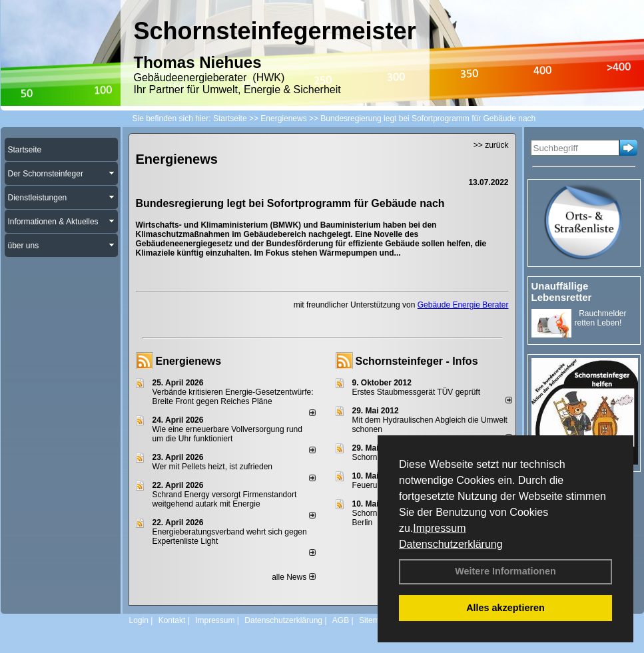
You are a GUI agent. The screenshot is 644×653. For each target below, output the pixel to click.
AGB (341, 620)
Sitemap (374, 620)
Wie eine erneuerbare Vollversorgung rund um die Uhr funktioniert (227, 434)
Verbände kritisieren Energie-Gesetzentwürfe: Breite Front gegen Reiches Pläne (233, 397)
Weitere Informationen (505, 571)
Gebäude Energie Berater (463, 305)
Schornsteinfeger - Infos (417, 361)
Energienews (189, 361)
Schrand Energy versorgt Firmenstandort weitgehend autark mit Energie (225, 499)
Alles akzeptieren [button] (505, 608)
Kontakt (172, 620)
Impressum (439, 528)
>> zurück (491, 145)
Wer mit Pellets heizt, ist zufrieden (213, 467)
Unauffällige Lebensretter (562, 292)
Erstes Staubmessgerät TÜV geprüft (417, 392)
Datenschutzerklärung (451, 544)
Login (139, 620)
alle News (293, 577)
